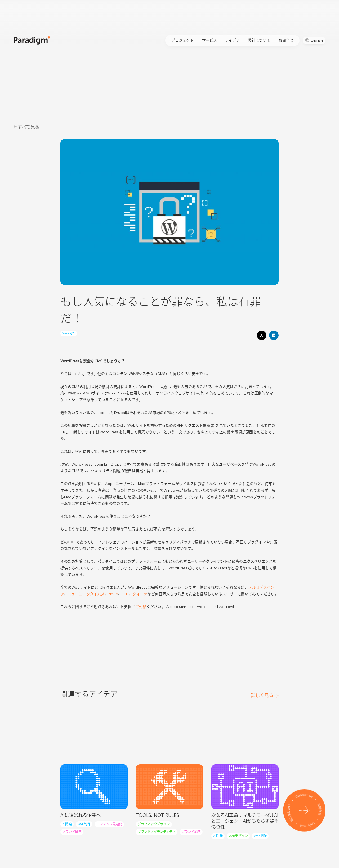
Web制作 (69, 333)
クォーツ (140, 594)
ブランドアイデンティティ (157, 832)
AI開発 (67, 824)
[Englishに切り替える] (314, 40)
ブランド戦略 (72, 832)
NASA (113, 594)
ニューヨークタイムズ (86, 594)
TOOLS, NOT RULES (157, 815)
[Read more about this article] (94, 787)
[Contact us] (304, 810)
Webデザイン (238, 836)
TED (125, 594)
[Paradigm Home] (32, 41)
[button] (262, 335)
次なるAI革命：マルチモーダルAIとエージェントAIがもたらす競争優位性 (245, 821)
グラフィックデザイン (154, 824)
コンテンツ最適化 (109, 824)
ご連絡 (141, 607)
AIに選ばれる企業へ (81, 815)
